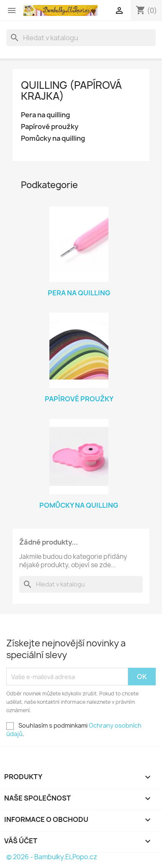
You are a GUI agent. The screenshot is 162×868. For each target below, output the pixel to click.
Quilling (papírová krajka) (71, 90)
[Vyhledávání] (81, 38)
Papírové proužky (50, 127)
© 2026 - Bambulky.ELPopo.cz (52, 857)
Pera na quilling (45, 115)
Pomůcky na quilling (53, 138)
